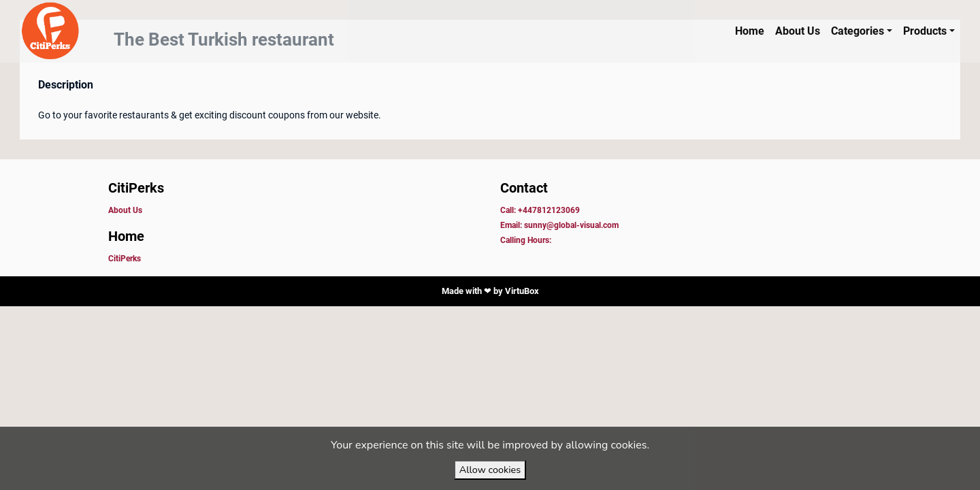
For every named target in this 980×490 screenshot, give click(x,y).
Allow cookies (490, 470)
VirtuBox (522, 291)
